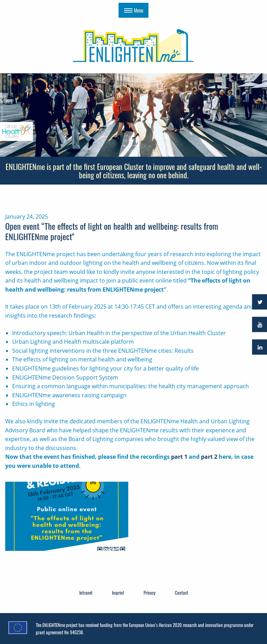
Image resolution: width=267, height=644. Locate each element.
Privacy (149, 593)
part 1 (179, 457)
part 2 (209, 457)
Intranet (86, 593)
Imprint (118, 593)
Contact (181, 593)
